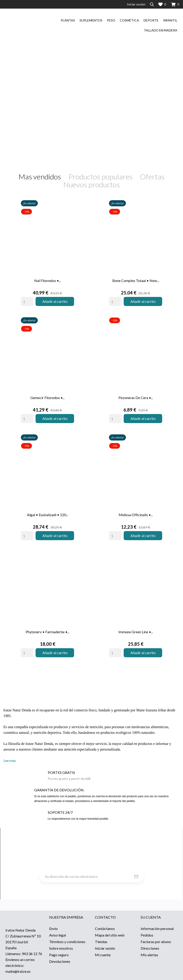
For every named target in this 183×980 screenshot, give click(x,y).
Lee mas (10, 760)
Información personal (157, 928)
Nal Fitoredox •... (47, 281)
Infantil (170, 20)
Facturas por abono (156, 942)
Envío (53, 928)
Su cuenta (151, 917)
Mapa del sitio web (110, 935)
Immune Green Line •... (136, 632)
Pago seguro (59, 955)
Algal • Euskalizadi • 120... (48, 515)
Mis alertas (149, 955)
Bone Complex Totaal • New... (136, 281)
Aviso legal (58, 935)
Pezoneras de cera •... (136, 398)
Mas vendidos (40, 177)
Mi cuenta (103, 955)
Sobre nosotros (61, 948)
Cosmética (129, 20)
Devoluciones (60, 961)
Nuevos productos (92, 185)
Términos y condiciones (67, 942)
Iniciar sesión (105, 948)
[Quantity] (27, 301)
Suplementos (91, 20)
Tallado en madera (161, 30)
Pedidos (147, 935)
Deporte (151, 20)
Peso (111, 20)
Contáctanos (105, 928)
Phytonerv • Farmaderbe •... (47, 632)
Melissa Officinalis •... (136, 515)
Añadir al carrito (55, 301)
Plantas (68, 20)
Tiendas (101, 942)
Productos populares (100, 177)
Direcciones (150, 948)
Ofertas (152, 177)
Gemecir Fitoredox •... (47, 398)
